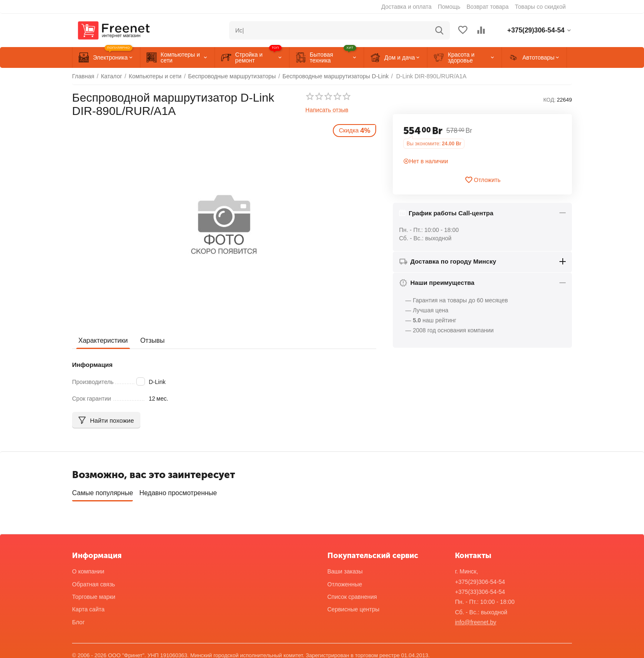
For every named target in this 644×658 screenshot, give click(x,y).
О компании (88, 569)
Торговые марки (94, 594)
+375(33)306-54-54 (480, 589)
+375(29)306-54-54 (480, 579)
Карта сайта (88, 606)
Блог (78, 619)
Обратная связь (94, 581)
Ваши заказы (345, 569)
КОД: (549, 100)
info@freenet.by (476, 619)
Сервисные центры (353, 606)
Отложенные (345, 581)
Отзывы (153, 340)
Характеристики (103, 340)
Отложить (483, 180)
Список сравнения (352, 594)
